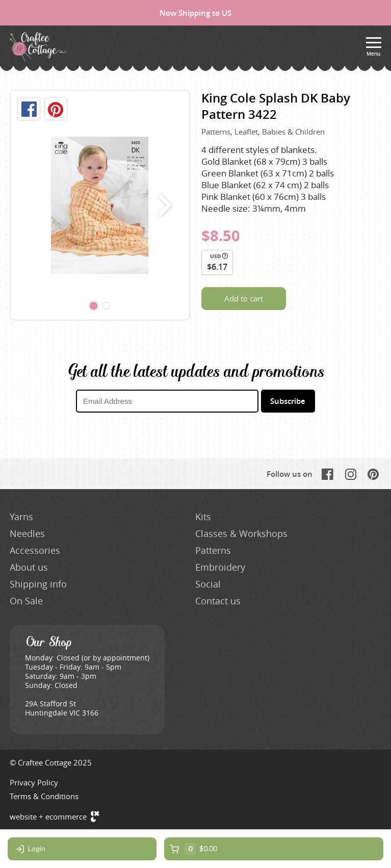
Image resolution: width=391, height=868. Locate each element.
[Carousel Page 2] (106, 306)
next (162, 205)
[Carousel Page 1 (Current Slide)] (93, 306)
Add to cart (244, 298)
